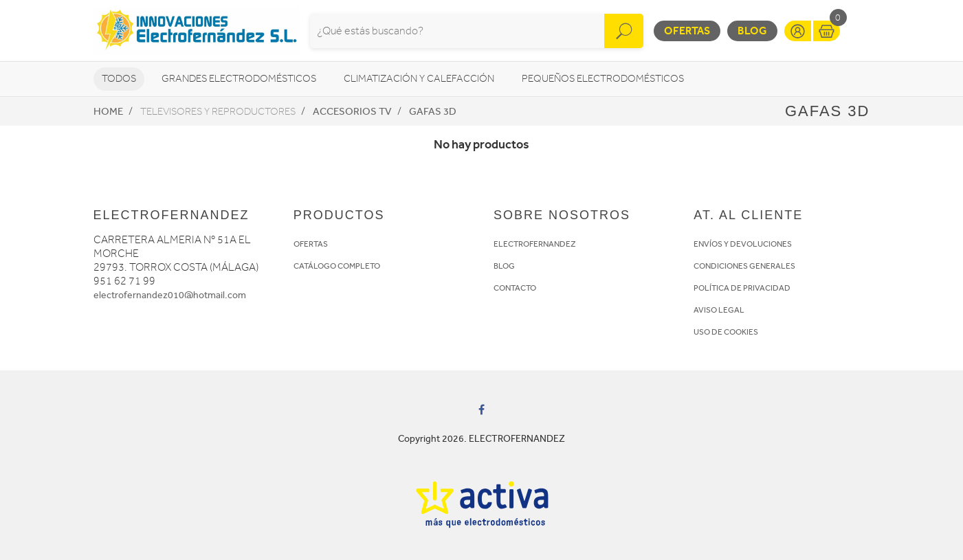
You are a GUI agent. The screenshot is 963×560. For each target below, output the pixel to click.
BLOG (504, 266)
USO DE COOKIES (726, 332)
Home (108, 111)
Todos (119, 79)
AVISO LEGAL (719, 310)
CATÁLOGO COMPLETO (337, 266)
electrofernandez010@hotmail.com (170, 295)
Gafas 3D (433, 111)
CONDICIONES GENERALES (744, 266)
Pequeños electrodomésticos (603, 79)
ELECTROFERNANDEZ (535, 244)
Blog (752, 31)
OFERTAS (311, 244)
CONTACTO (515, 288)
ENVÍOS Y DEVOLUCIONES (743, 244)
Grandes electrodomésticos (239, 79)
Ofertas (687, 31)
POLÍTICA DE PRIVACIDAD (742, 288)
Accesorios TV (352, 111)
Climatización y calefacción (419, 79)
